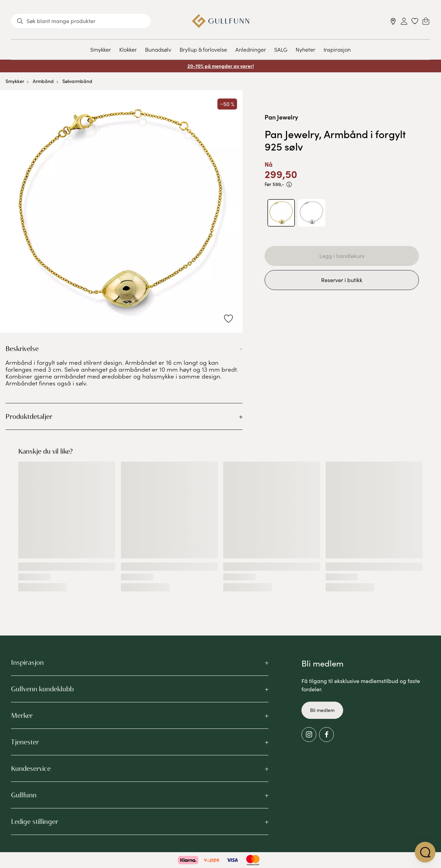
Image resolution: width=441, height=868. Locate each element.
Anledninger (251, 49)
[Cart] (426, 21)
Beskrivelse (22, 349)
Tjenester (25, 742)
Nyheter (305, 49)
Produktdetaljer (29, 416)
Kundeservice (31, 768)
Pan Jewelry (281, 117)
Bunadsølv (158, 49)
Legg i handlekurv (342, 256)
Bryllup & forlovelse (203, 49)
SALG (281, 49)
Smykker (101, 49)
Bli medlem (322, 710)
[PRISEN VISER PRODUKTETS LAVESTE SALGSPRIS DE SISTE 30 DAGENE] (289, 184)
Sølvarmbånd (77, 81)
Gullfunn (24, 795)
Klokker (128, 49)
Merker (22, 715)
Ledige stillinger (35, 821)
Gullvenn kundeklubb (42, 689)
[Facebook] (326, 735)
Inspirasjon (337, 49)
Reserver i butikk (342, 280)
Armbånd (43, 81)
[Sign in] (404, 21)
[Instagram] (309, 735)
